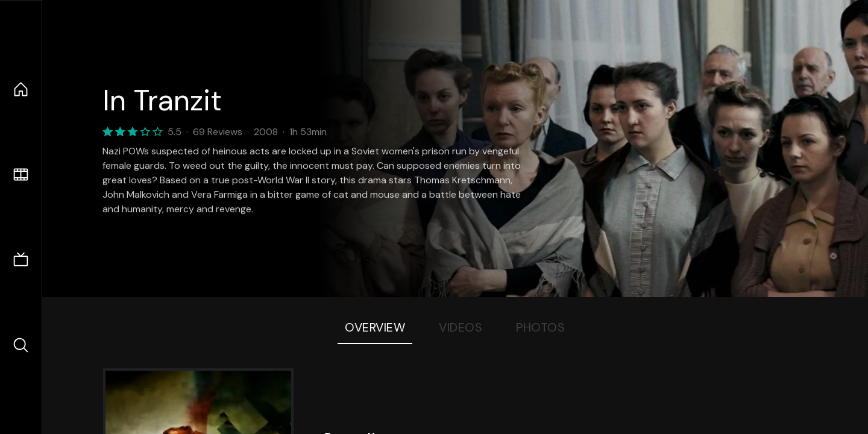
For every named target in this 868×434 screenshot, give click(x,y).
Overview (375, 327)
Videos (461, 327)
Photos (540, 327)
